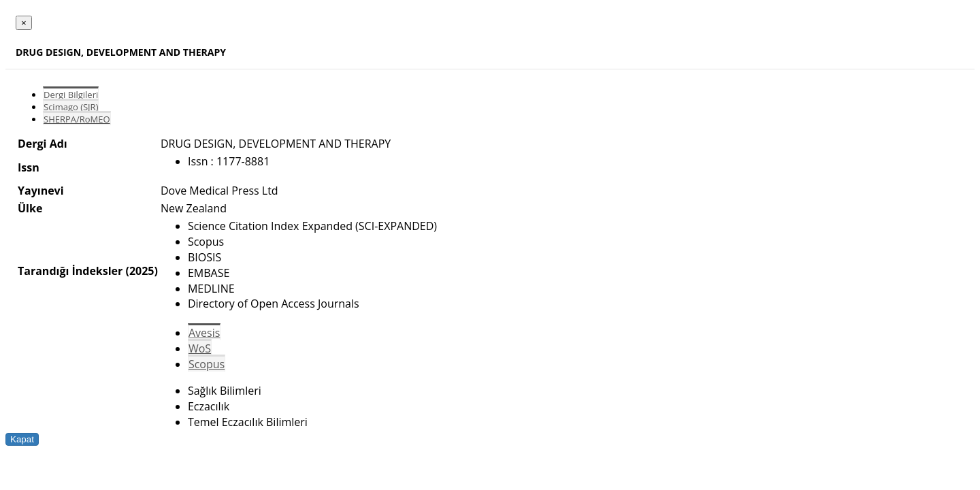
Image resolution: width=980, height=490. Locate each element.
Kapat (22, 439)
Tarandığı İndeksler (70, 271)
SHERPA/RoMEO (77, 119)
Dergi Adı (43, 144)
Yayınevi (41, 191)
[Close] (24, 23)
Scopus (207, 364)
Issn (29, 167)
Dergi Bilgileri (71, 95)
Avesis (204, 333)
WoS (200, 348)
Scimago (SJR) (71, 107)
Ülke (30, 208)
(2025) (141, 271)
